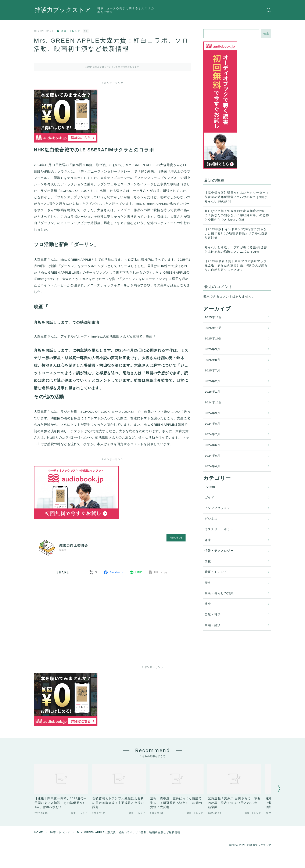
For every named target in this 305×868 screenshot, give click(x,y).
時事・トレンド (69, 31)
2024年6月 (212, 445)
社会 (208, 604)
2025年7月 (212, 370)
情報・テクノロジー (219, 551)
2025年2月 (212, 381)
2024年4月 (212, 466)
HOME (39, 832)
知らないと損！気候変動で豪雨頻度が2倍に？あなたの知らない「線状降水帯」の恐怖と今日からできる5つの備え (237, 215)
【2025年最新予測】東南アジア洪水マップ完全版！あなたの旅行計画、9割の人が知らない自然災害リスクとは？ (236, 266)
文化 (208, 561)
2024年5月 (212, 456)
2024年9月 (212, 413)
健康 (208, 540)
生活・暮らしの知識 (219, 593)
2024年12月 (213, 402)
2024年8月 (212, 424)
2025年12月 (213, 317)
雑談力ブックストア (63, 10)
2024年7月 (212, 434)
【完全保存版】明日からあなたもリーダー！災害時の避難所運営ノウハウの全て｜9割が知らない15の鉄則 (237, 197)
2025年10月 (213, 338)
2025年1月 (212, 392)
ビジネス (211, 519)
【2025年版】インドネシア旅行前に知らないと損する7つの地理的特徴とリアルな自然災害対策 (236, 234)
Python (210, 487)
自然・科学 (213, 614)
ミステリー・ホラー (219, 529)
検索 (266, 34)
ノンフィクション (218, 508)
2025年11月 (213, 328)
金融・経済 (213, 625)
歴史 (208, 583)
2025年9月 (212, 349)
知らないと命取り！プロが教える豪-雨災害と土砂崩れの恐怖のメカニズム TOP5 (236, 250)
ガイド (209, 498)
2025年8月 (212, 360)
